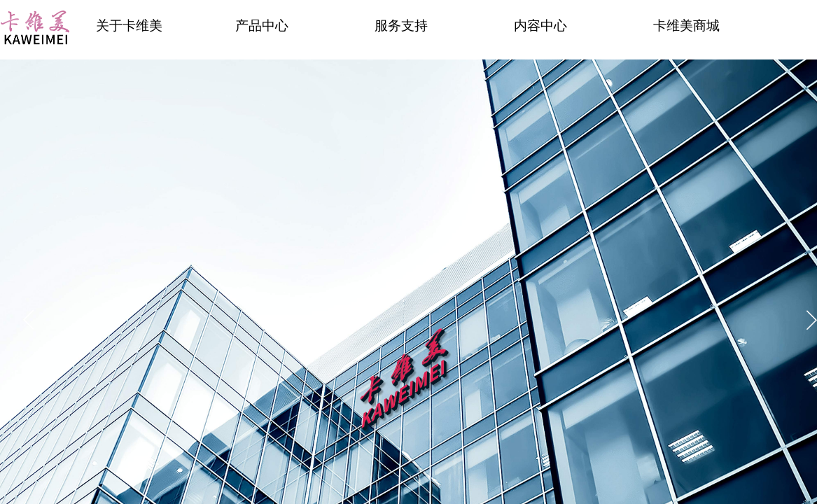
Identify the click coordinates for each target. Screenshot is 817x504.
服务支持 (401, 26)
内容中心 (540, 26)
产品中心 (262, 26)
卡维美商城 (686, 26)
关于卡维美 (129, 26)
